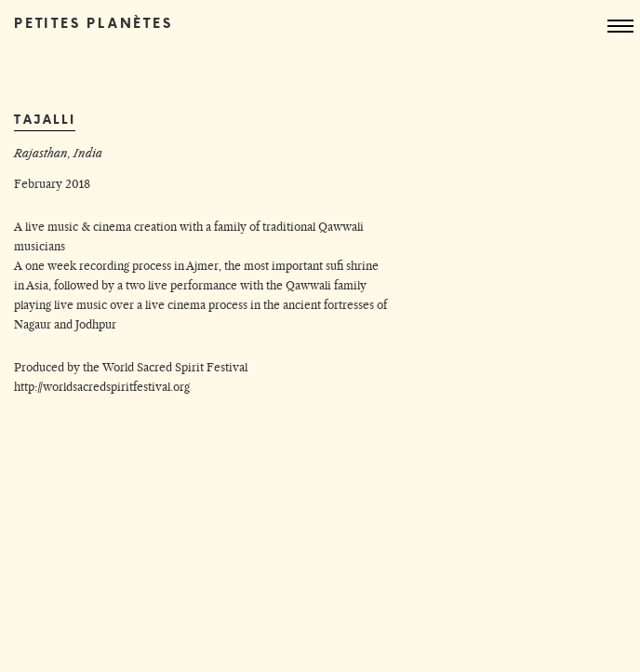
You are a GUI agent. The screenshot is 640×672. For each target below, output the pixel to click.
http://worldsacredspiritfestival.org (102, 387)
